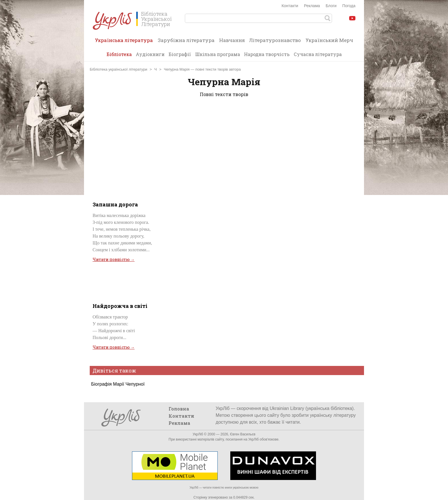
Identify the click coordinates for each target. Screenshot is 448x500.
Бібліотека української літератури (118, 69)
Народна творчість (267, 54)
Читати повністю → (114, 259)
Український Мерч (329, 40)
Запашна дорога (115, 204)
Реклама (312, 6)
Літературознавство (275, 40)
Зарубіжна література (186, 40)
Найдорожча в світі (120, 306)
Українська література (124, 42)
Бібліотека (119, 54)
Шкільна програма (218, 54)
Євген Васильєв (243, 434)
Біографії (180, 54)
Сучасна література (318, 54)
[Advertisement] (224, 148)
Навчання (232, 40)
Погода (349, 6)
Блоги (331, 6)
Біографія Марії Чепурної (118, 384)
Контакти (290, 6)
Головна (179, 409)
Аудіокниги (150, 54)
